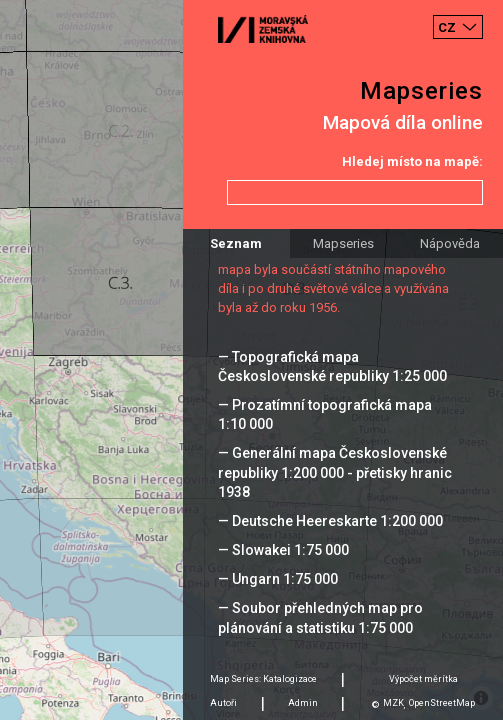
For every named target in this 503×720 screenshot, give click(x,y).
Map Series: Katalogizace (263, 679)
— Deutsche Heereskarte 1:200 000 (330, 521)
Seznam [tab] (236, 243)
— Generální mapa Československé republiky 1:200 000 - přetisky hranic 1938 (335, 472)
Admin (303, 703)
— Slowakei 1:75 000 (283, 550)
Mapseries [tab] (343, 243)
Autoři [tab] (223, 703)
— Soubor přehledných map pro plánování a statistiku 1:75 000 (320, 617)
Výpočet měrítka (423, 679)
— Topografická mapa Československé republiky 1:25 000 (332, 366)
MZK (393, 703)
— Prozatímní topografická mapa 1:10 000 (325, 414)
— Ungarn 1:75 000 (278, 579)
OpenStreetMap (442, 703)
